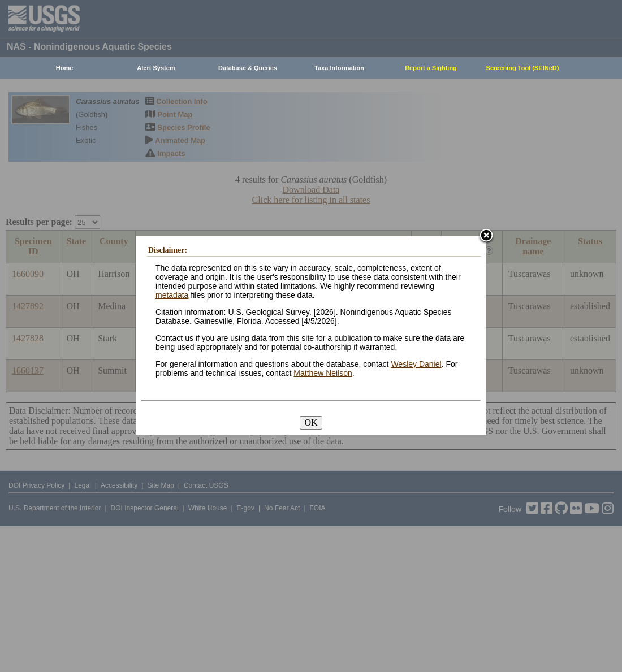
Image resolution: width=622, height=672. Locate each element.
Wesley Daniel (416, 364)
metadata (172, 295)
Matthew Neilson (323, 373)
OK (311, 422)
